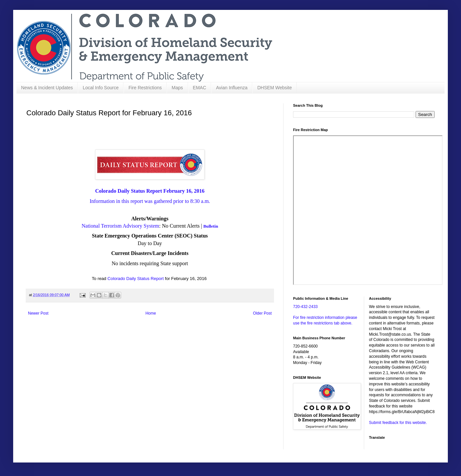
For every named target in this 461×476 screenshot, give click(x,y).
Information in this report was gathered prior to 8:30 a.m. (150, 201)
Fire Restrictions (145, 88)
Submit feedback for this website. (398, 423)
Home (151, 313)
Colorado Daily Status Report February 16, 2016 (150, 191)
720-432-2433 (305, 307)
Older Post (262, 313)
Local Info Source (101, 88)
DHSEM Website (274, 88)
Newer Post (38, 313)
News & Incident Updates (47, 88)
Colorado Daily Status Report (136, 279)
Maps (177, 88)
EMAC (200, 88)
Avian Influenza (232, 88)
